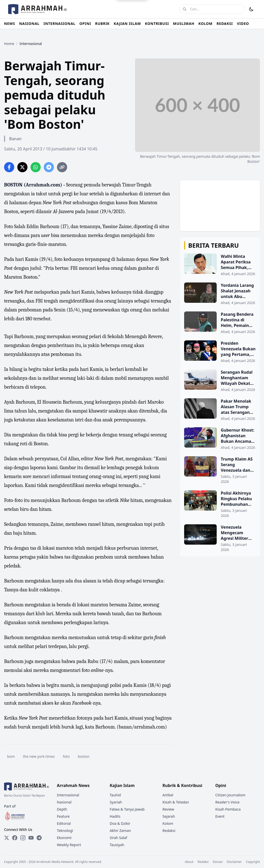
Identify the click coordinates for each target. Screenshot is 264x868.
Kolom (168, 823)
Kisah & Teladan (176, 802)
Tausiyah (117, 845)
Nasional (64, 802)
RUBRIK (102, 23)
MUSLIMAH (184, 23)
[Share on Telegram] (49, 167)
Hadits (115, 816)
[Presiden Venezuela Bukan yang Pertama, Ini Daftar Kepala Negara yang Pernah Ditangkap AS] (220, 352)
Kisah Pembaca (228, 809)
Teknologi (65, 831)
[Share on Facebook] (9, 167)
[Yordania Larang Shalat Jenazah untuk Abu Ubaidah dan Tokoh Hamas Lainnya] (220, 294)
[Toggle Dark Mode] (251, 9)
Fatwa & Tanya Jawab (127, 809)
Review (168, 809)
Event (220, 816)
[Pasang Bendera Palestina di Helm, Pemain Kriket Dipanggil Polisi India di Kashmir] (220, 323)
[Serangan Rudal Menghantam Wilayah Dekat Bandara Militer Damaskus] (220, 381)
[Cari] (185, 9)
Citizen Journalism (230, 795)
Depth (62, 809)
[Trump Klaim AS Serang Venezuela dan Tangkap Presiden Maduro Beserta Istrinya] (220, 470)
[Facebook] (15, 838)
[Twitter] (7, 838)
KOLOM (205, 23)
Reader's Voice (227, 802)
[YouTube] (31, 838)
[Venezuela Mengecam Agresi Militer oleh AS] (220, 538)
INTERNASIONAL (59, 23)
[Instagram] (23, 838)
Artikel (168, 795)
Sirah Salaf (118, 838)
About (189, 862)
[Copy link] (62, 167)
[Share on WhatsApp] (36, 167)
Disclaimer (234, 862)
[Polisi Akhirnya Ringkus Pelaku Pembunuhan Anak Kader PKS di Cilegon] (220, 504)
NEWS (10, 23)
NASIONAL (29, 23)
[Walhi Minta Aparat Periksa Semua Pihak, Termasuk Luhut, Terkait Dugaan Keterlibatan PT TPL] (220, 265)
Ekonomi (64, 838)
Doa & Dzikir (120, 823)
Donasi (218, 862)
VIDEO (243, 23)
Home (9, 44)
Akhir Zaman (120, 831)
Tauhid (115, 795)
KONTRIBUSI (157, 23)
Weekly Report (69, 845)
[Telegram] (39, 838)
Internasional (68, 795)
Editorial (64, 823)
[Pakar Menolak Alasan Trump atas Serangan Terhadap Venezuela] (220, 410)
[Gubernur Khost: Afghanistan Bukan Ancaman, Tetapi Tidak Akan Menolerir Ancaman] (220, 439)
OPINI (85, 23)
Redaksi (169, 831)
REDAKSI (225, 23)
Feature (63, 816)
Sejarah (169, 816)
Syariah (116, 802)
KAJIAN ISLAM (127, 23)
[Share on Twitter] (22, 167)
